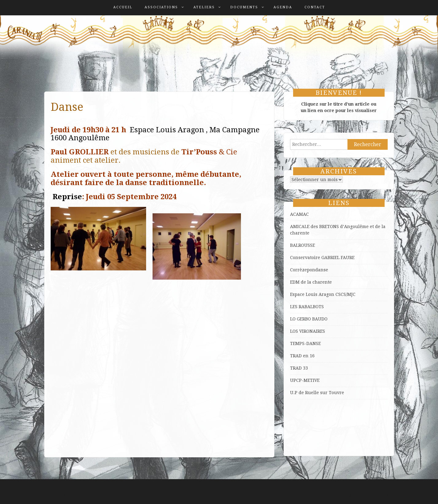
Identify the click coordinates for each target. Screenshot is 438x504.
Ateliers (204, 7)
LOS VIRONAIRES (308, 331)
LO (293, 319)
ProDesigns (382, 494)
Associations (161, 7)
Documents (244, 7)
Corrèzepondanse (309, 270)
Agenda (283, 7)
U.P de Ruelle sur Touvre (317, 393)
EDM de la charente (311, 282)
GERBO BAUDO (312, 319)
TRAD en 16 (302, 356)
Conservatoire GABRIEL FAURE (322, 258)
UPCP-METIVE (305, 380)
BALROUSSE (302, 245)
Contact (315, 7)
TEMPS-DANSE (305, 343)
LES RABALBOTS (307, 307)
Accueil (123, 7)
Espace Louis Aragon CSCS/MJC (323, 294)
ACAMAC (299, 214)
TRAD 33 (299, 368)
